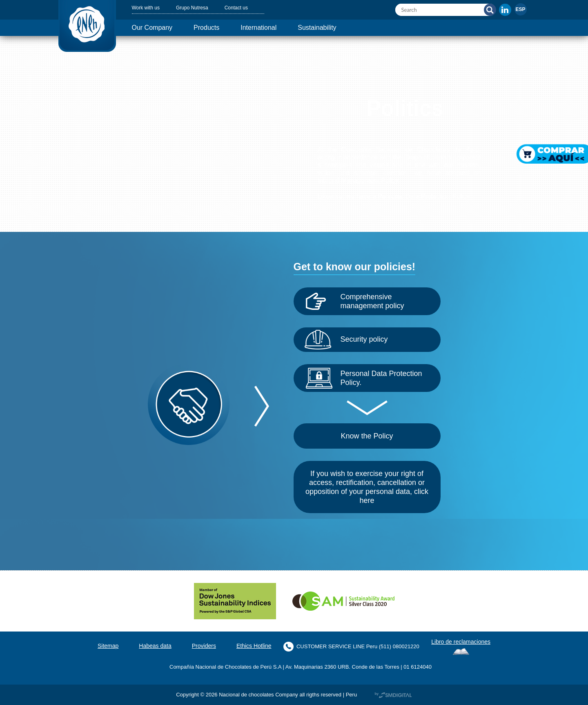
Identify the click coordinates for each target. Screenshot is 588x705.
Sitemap (98, 646)
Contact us (247, 8)
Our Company (155, 28)
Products (214, 28)
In (505, 10)
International (272, 28)
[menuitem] (521, 9)
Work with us (148, 8)
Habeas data (148, 646)
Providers (200, 646)
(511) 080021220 (403, 646)
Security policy (367, 339)
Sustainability (336, 28)
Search (490, 10)
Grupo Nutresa (199, 8)
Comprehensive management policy (378, 301)
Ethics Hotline (254, 646)
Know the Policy (367, 436)
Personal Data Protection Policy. (372, 378)
